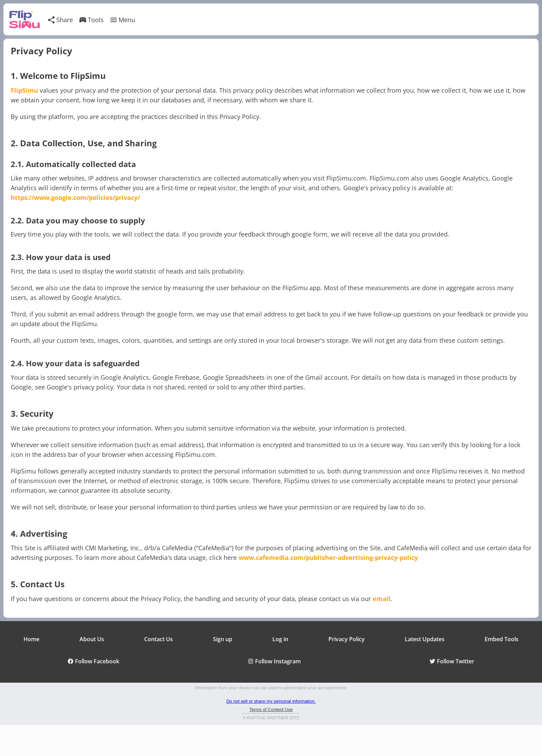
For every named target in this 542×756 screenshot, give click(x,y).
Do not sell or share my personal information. (271, 701)
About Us (92, 639)
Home (31, 639)
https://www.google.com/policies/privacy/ (75, 197)
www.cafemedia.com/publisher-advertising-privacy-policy (328, 557)
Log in (280, 639)
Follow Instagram (274, 661)
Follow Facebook (94, 661)
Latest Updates (425, 639)
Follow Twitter (452, 661)
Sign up (223, 639)
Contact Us (158, 639)
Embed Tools (502, 639)
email (382, 599)
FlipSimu (24, 90)
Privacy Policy (347, 639)
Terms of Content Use (271, 709)
